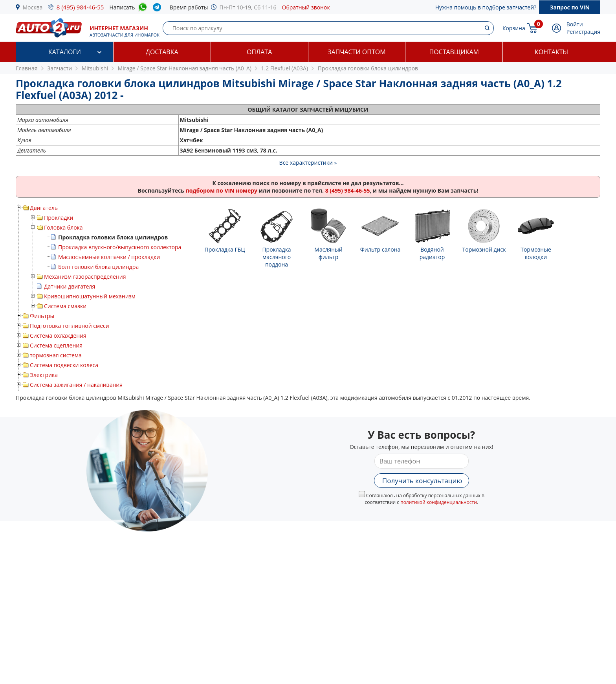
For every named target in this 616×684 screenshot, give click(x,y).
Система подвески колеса (64, 365)
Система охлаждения (58, 336)
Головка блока (63, 227)
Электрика (44, 375)
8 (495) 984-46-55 (80, 7)
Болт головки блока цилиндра (98, 267)
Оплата (259, 52)
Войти (575, 24)
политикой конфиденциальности (439, 502)
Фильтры (42, 316)
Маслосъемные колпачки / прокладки (109, 257)
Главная (27, 68)
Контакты (551, 52)
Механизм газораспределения (85, 277)
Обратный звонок (306, 7)
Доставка (162, 52)
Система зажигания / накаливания (76, 385)
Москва (33, 7)
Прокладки (59, 218)
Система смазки (65, 306)
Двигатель (44, 208)
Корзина (514, 28)
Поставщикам (454, 52)
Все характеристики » (308, 163)
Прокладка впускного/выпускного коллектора (120, 247)
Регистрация (583, 32)
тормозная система (56, 355)
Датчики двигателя (70, 286)
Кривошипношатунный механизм (90, 296)
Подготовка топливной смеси (70, 326)
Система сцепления (56, 345)
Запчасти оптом (357, 52)
